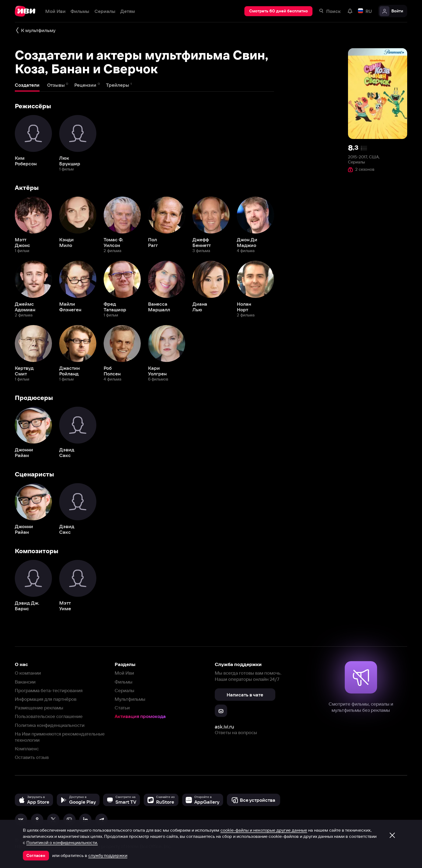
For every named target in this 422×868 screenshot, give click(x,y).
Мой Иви (124, 673)
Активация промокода (140, 716)
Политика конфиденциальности (50, 725)
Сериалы (124, 690)
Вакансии (25, 682)
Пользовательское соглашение (49, 716)
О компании (28, 673)
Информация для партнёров (46, 699)
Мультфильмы (130, 699)
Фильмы (124, 682)
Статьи (122, 708)
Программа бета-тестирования (49, 690)
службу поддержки (108, 855)
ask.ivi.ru (224, 727)
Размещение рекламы (39, 708)
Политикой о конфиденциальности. (62, 842)
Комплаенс (27, 749)
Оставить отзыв (32, 757)
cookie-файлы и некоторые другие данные (264, 830)
